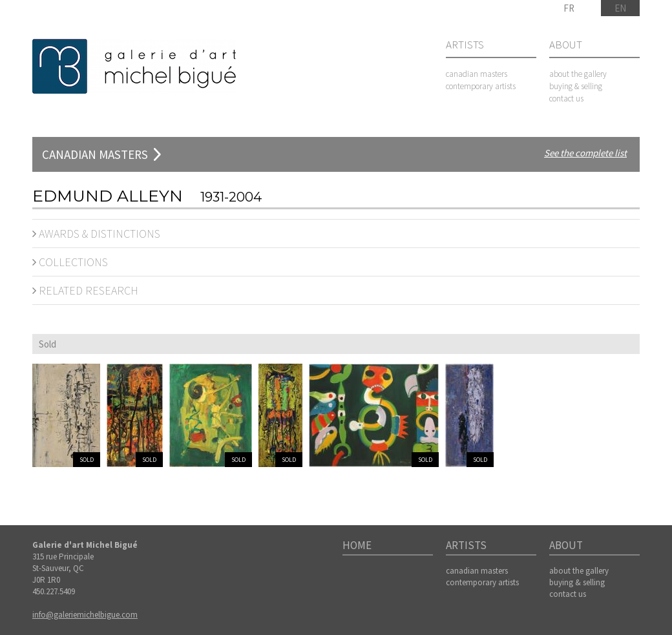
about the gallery (578, 74)
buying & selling (576, 86)
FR (569, 8)
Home (357, 546)
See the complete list (585, 153)
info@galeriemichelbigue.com (85, 615)
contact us (566, 99)
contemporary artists (481, 86)
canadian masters (477, 74)
